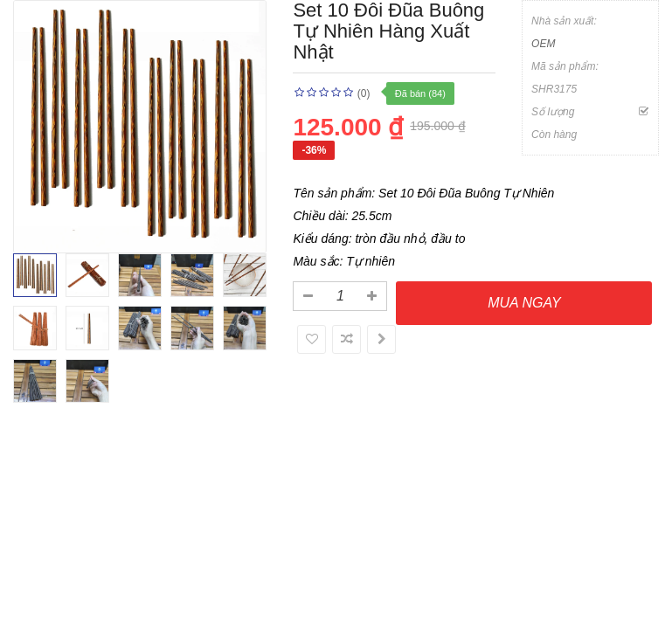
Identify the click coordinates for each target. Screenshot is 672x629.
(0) (364, 93)
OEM (543, 44)
